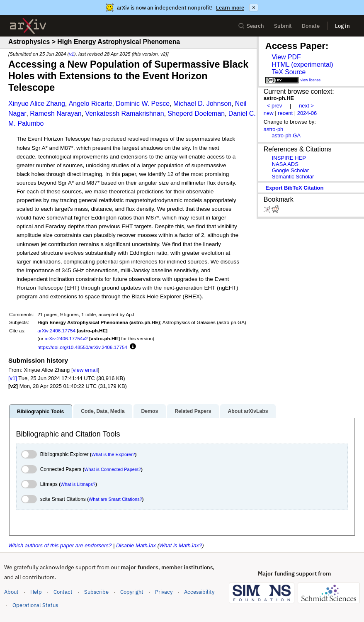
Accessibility (199, 592)
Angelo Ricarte (91, 104)
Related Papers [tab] (193, 411)
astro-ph (274, 129)
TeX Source (289, 72)
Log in (342, 26)
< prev (274, 106)
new (269, 113)
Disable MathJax (136, 545)
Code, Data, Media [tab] (103, 411)
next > (306, 106)
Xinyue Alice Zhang (37, 104)
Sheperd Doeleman (196, 113)
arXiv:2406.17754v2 (66, 338)
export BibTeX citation (294, 188)
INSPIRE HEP (289, 158)
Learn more (230, 8)
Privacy (164, 592)
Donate (311, 26)
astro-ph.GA (286, 135)
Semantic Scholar (293, 177)
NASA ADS (285, 164)
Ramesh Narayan (56, 113)
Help (36, 592)
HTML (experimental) (302, 65)
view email (85, 370)
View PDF (286, 57)
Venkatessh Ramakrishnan (124, 113)
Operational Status (35, 605)
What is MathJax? (181, 545)
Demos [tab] (149, 411)
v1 (71, 54)
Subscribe (96, 592)
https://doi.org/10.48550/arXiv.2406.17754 (82, 347)
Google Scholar (290, 170)
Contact (63, 592)
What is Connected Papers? (113, 469)
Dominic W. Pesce (143, 104)
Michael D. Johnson (203, 104)
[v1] (13, 378)
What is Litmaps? (78, 484)
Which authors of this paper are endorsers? (60, 545)
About (11, 592)
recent (285, 113)
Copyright (132, 592)
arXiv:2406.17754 (56, 331)
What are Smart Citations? (115, 499)
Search (251, 26)
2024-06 (307, 113)
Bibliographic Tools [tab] (40, 412)
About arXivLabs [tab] (248, 411)
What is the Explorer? (113, 454)
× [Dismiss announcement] (254, 7)
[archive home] (28, 26)
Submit (283, 26)
